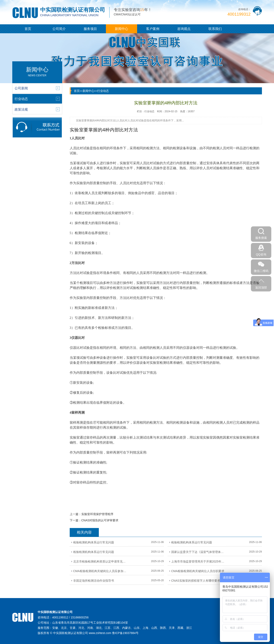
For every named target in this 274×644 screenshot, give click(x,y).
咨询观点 (184, 29)
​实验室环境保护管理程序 (97, 514)
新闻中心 (122, 29)
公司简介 (59, 29)
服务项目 (90, 29)
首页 (28, 29)
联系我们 (215, 29)
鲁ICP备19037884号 (125, 633)
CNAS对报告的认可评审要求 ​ (100, 520)
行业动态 (103, 91)
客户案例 (153, 29)
